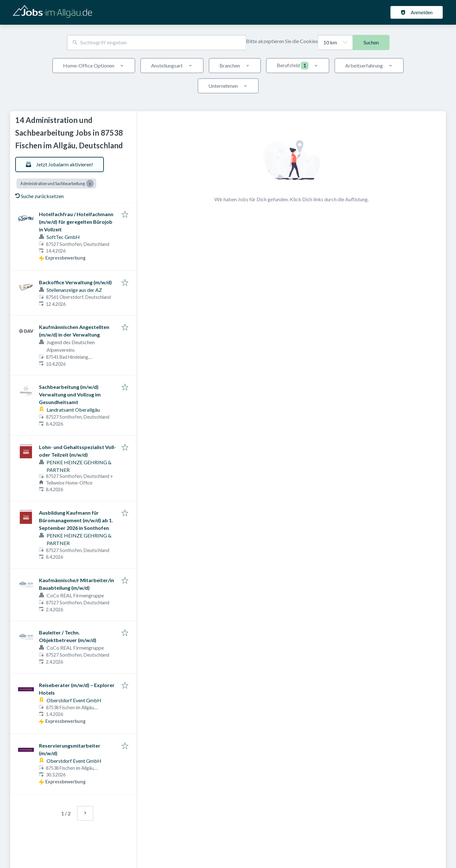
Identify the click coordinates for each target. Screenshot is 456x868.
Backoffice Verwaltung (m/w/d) (75, 282)
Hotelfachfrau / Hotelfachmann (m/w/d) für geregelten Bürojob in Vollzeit (76, 222)
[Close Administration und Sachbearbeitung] (90, 183)
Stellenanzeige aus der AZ (74, 290)
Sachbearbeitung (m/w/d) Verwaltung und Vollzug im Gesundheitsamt (70, 394)
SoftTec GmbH (63, 237)
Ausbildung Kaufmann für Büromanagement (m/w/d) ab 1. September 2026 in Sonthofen (76, 520)
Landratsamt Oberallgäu (73, 410)
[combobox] (156, 43)
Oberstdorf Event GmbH (74, 700)
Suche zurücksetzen (39, 196)
